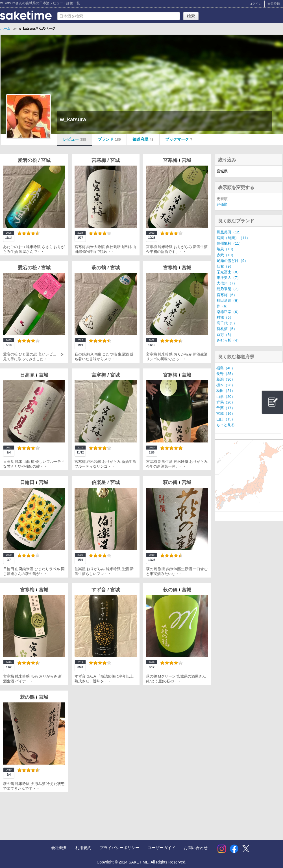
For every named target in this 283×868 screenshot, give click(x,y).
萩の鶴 (99, 268)
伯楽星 (99, 482)
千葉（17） (226, 408)
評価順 (222, 205)
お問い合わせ (196, 848)
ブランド (109, 139)
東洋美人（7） (229, 278)
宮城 (46, 160)
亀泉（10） (226, 249)
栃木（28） (226, 385)
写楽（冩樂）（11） (233, 238)
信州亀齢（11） (230, 244)
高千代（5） (227, 323)
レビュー (75, 139)
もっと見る (226, 425)
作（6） (223, 306)
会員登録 (274, 4)
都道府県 (143, 139)
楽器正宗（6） (229, 312)
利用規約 (83, 848)
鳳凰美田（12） (230, 232)
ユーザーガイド (162, 848)
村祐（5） (225, 318)
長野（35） (226, 374)
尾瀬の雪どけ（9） (232, 261)
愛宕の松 (28, 160)
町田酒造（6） (229, 301)
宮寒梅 (99, 160)
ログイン (255, 4)
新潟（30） (226, 379)
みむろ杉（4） (229, 340)
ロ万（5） (225, 335)
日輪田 (28, 482)
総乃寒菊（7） (229, 289)
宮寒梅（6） (227, 295)
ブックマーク (179, 139)
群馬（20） (226, 402)
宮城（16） (226, 414)
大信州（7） (227, 283)
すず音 (99, 590)
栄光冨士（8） (229, 272)
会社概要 (59, 848)
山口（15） (226, 419)
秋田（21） (226, 391)
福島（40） (226, 368)
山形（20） (226, 397)
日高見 (28, 375)
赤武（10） (226, 255)
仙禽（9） (225, 266)
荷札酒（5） (227, 329)
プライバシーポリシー (119, 848)
